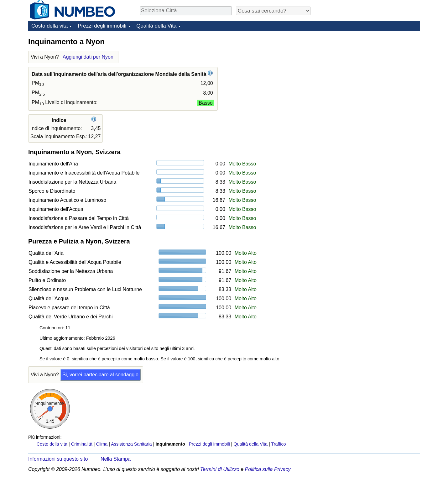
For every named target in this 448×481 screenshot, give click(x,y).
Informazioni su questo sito (58, 459)
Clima (102, 444)
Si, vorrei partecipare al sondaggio (100, 375)
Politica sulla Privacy (268, 469)
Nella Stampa (116, 459)
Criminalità (82, 444)
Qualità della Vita (156, 26)
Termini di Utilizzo (220, 469)
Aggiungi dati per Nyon (88, 57)
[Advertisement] (373, 76)
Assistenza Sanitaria (131, 444)
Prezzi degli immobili (102, 26)
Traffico (278, 444)
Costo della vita (49, 26)
